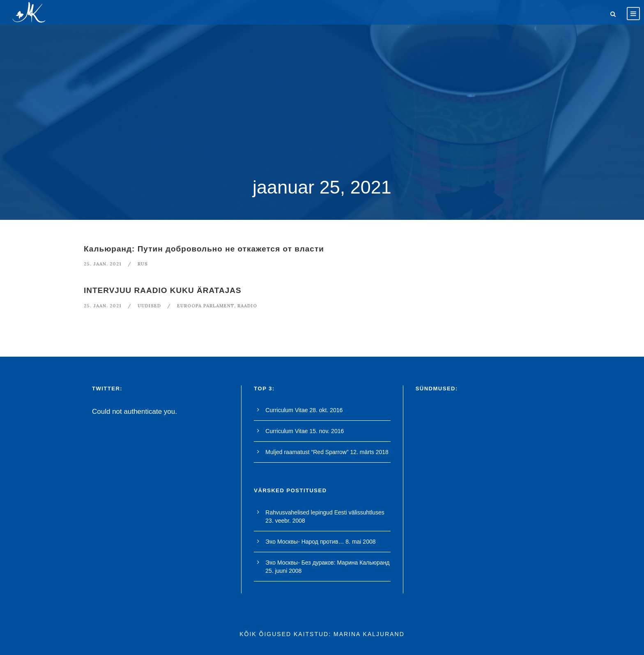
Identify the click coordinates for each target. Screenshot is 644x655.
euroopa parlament (206, 306)
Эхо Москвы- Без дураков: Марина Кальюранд (327, 563)
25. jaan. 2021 (103, 264)
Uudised (149, 306)
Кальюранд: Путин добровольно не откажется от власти (204, 249)
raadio (247, 306)
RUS (143, 264)
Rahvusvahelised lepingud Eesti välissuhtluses (325, 512)
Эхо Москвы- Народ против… (305, 542)
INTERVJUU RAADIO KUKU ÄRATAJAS (163, 290)
